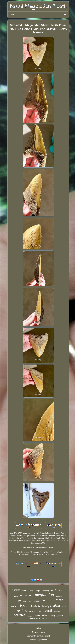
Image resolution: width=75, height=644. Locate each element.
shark (35, 605)
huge (17, 600)
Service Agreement (38, 640)
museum (57, 612)
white (45, 619)
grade (25, 602)
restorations (42, 615)
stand (64, 607)
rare (30, 601)
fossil (48, 610)
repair (14, 606)
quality (37, 601)
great (32, 591)
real (20, 611)
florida (16, 597)
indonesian (30, 611)
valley (53, 616)
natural (48, 600)
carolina (30, 616)
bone (39, 612)
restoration (35, 619)
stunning (45, 591)
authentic (26, 595)
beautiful (47, 606)
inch (54, 590)
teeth (59, 600)
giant (57, 606)
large (38, 591)
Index (38, 628)
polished (60, 616)
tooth (24, 605)
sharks (16, 590)
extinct (62, 590)
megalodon (44, 595)
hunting (59, 596)
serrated (20, 615)
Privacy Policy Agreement (38, 636)
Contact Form (38, 632)
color (25, 590)
